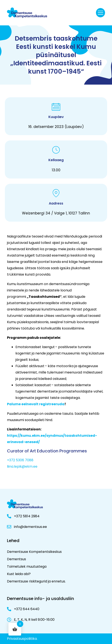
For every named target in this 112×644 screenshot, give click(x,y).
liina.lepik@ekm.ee (22, 466)
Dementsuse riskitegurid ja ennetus (36, 581)
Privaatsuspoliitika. (22, 639)
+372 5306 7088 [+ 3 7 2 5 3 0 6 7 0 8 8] (20, 460)
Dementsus (16, 559)
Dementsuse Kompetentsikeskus (34, 552)
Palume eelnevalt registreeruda (36, 404)
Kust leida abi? (19, 574)
